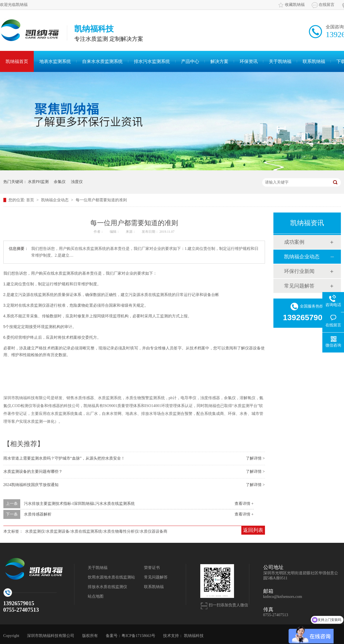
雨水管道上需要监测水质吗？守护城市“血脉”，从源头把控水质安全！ (64, 458)
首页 (31, 200)
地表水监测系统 (55, 61)
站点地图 (96, 596)
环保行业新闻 (299, 271)
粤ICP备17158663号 (138, 636)
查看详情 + (244, 504)
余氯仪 (60, 182)
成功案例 (294, 242)
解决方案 (219, 61)
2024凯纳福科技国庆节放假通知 (31, 485)
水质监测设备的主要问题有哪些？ (33, 472)
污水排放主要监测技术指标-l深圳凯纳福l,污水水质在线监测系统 (79, 504)
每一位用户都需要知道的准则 (101, 200)
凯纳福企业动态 (55, 200)
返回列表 (253, 530)
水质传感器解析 (38, 514)
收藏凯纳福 (295, 5)
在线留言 (327, 5)
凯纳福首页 (17, 61)
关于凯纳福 (280, 61)
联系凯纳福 (314, 61)
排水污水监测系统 (152, 61)
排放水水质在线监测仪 (107, 587)
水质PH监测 (38, 182)
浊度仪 (77, 182)
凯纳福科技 (194, 636)
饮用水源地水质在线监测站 (111, 577)
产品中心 (190, 61)
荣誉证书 (152, 568)
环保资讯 (249, 61)
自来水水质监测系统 (102, 61)
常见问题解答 (299, 286)
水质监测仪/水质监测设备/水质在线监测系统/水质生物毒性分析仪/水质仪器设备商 (96, 531)
